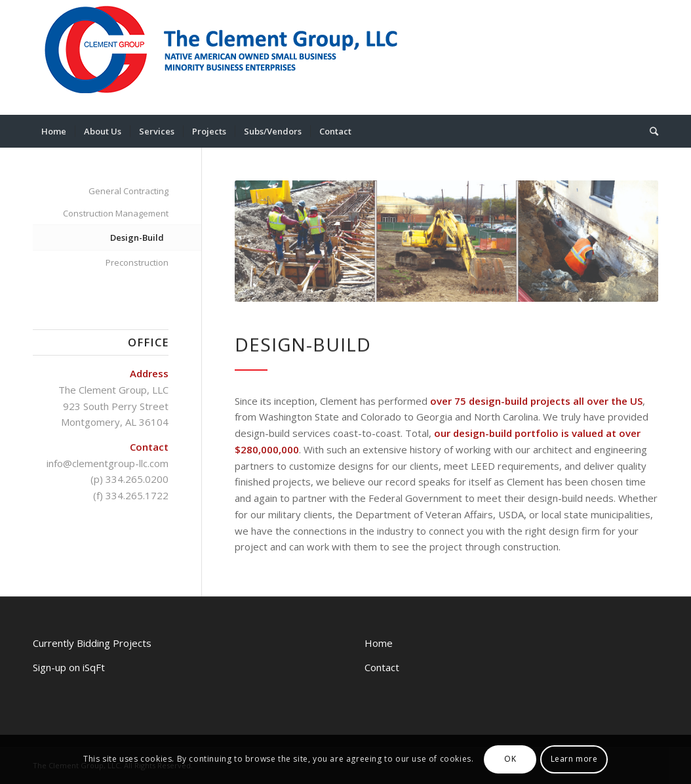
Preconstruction (137, 262)
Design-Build (137, 237)
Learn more (574, 759)
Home (379, 643)
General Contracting (128, 191)
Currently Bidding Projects (92, 643)
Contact (382, 667)
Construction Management (116, 213)
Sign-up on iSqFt (69, 667)
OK (510, 759)
